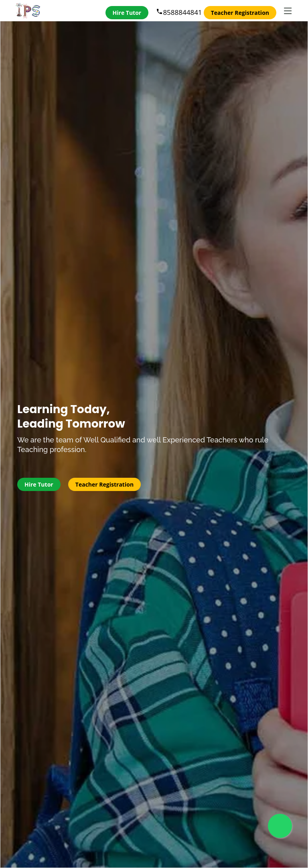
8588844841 (179, 12)
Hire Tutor (127, 13)
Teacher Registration (240, 13)
